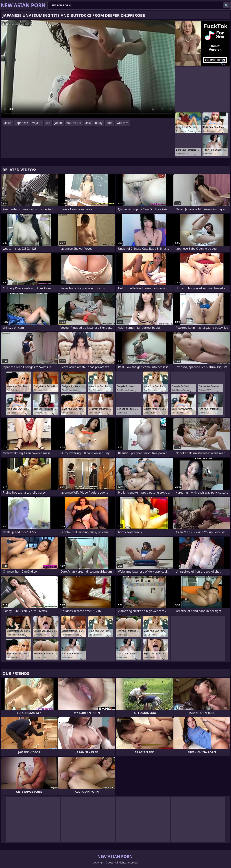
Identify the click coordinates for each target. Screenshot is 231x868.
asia (88, 123)
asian (8, 123)
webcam (122, 123)
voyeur (37, 123)
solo (110, 123)
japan (58, 123)
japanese (22, 123)
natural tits (74, 123)
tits (48, 123)
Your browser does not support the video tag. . (88, 69)
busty (99, 123)
